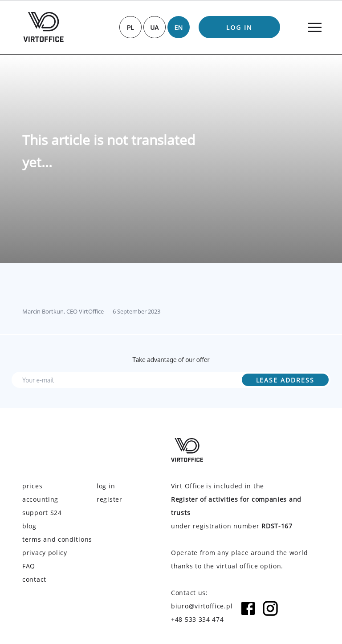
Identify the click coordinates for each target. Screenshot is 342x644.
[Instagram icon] (270, 613)
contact (34, 579)
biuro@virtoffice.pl (202, 606)
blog (29, 526)
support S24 (42, 513)
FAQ (29, 566)
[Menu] (315, 27)
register (110, 499)
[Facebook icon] (248, 613)
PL (130, 27)
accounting (40, 499)
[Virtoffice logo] (43, 27)
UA (154, 27)
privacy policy (45, 553)
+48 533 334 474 (197, 619)
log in (239, 27)
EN (179, 27)
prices (32, 486)
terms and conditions (57, 539)
